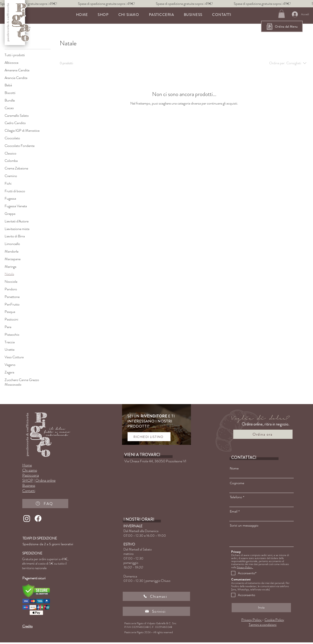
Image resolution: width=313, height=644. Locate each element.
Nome (234, 468)
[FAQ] (45, 504)
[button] (161, 15)
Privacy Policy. (245, 567)
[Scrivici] (156, 611)
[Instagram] (27, 518)
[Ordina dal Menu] (282, 26)
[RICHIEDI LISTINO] (149, 437)
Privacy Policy (252, 620)
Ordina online (46, 480)
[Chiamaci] (156, 596)
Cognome (237, 483)
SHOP (28, 480)
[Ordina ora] (263, 434)
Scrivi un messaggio (244, 525)
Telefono (236, 497)
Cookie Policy (274, 620)
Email (234, 511)
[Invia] (261, 608)
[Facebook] (38, 518)
